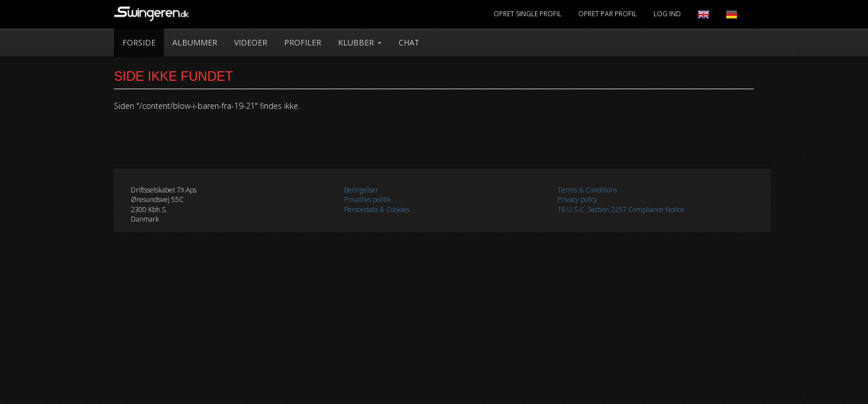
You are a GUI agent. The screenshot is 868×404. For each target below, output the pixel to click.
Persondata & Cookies (377, 210)
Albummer (195, 42)
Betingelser (361, 190)
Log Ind (667, 14)
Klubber (360, 42)
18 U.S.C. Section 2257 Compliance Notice (621, 210)
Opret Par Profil (607, 14)
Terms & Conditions (587, 190)
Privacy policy (577, 199)
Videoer (251, 42)
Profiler (303, 42)
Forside (139, 42)
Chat (409, 42)
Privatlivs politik (367, 199)
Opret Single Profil (527, 14)
